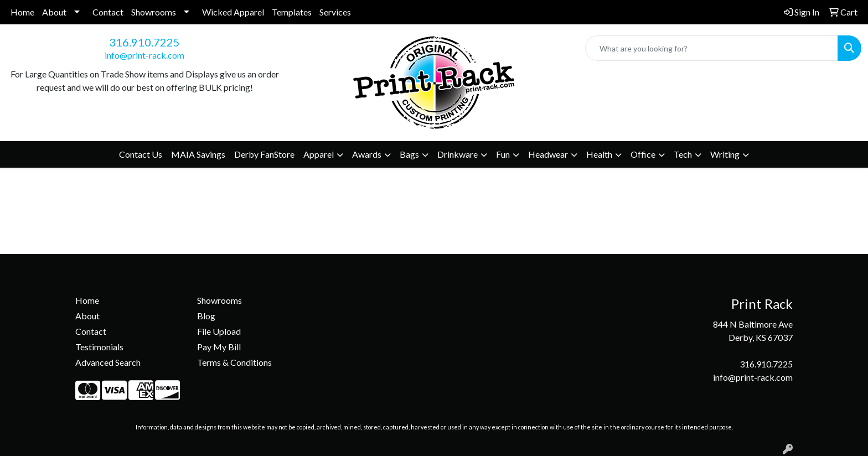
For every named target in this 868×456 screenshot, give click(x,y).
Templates (292, 12)
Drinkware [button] (458, 154)
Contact (108, 12)
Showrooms (154, 12)
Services (335, 12)
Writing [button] (725, 154)
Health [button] (599, 154)
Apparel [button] (319, 154)
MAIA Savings (198, 154)
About (54, 12)
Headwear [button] (548, 154)
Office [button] (643, 154)
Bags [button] (409, 154)
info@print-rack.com (144, 55)
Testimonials (99, 347)
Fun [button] (503, 154)
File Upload (219, 331)
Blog (206, 316)
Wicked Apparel (233, 12)
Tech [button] (683, 154)
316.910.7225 (144, 42)
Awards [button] (367, 154)
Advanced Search (108, 362)
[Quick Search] (712, 48)
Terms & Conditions (234, 362)
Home (22, 12)
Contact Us (141, 154)
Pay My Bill (219, 347)
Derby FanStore (264, 154)
